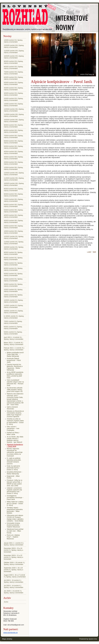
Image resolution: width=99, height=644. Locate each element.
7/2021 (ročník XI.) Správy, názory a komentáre (13, 322)
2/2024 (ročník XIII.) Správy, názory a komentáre (14, 163)
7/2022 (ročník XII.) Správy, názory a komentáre (13, 264)
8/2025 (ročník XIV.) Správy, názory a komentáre (14, 68)
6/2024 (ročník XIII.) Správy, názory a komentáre (14, 142)
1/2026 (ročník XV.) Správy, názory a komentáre (13, 41)
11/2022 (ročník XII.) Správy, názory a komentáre (14, 243)
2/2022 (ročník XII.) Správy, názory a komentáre (13, 290)
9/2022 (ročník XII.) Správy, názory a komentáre (13, 253)
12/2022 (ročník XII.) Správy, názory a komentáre (14, 237)
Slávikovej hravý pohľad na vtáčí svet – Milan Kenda (15, 531)
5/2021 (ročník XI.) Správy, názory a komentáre (13, 333)
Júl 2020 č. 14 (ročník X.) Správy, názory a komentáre (14, 587)
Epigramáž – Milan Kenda (13, 477)
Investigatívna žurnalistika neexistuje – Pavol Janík (15, 498)
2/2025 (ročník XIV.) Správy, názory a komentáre (14, 99)
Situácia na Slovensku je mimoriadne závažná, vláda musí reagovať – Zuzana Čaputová (15, 414)
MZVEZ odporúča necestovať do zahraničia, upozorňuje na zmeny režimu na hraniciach (15, 452)
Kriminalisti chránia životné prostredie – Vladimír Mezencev (14, 525)
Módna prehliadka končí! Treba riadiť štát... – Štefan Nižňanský (15, 354)
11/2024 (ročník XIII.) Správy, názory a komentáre (14, 115)
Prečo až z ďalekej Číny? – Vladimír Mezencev (13, 537)
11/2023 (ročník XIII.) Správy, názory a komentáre (14, 179)
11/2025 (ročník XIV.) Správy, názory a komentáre (14, 52)
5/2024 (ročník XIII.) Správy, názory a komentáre (14, 147)
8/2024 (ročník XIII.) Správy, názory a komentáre (14, 131)
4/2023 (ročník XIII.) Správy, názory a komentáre (14, 216)
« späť (89, 252)
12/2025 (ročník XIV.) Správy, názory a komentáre (14, 46)
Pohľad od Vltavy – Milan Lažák (13, 434)
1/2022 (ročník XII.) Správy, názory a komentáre (13, 296)
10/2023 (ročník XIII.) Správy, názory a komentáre (14, 184)
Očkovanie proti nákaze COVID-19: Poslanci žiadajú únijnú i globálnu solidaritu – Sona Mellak (15, 518)
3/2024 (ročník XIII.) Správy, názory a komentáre (14, 158)
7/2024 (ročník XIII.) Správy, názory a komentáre (14, 137)
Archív (6, 602)
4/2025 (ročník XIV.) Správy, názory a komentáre (14, 89)
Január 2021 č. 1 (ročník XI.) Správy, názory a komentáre (14, 544)
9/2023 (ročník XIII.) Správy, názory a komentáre (14, 190)
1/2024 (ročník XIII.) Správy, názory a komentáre (14, 168)
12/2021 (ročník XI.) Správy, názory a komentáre (14, 301)
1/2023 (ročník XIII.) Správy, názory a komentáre (14, 232)
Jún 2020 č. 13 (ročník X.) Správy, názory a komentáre (14, 592)
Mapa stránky (7, 639)
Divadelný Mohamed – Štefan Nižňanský (14, 473)
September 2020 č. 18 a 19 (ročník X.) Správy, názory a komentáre (14, 570)
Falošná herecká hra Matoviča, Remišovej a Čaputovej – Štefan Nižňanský (15, 367)
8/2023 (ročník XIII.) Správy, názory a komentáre (14, 195)
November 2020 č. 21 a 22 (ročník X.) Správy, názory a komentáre (14, 557)
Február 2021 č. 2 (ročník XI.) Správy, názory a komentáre (22, 30)
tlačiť (94, 252)
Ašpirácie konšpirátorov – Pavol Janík (15, 445)
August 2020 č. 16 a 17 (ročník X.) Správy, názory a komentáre (15, 576)
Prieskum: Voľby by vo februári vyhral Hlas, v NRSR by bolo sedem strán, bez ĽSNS (14, 483)
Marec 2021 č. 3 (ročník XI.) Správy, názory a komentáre (14, 344)
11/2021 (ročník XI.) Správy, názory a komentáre (14, 306)
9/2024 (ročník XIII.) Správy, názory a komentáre (14, 126)
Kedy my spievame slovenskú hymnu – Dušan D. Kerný (13, 468)
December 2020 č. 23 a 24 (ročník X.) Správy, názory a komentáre (14, 550)
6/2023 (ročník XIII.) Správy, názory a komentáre (14, 206)
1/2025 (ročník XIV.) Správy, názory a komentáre (14, 105)
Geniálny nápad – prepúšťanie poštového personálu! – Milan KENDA (15, 510)
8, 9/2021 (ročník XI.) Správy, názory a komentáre (14, 317)
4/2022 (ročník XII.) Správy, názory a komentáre (13, 280)
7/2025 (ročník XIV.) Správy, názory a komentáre (14, 73)
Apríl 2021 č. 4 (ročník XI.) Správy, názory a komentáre (14, 338)
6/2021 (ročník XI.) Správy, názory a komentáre (13, 328)
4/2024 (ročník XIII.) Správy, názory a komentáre (14, 152)
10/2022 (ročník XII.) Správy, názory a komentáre (14, 248)
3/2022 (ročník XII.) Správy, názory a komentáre (13, 285)
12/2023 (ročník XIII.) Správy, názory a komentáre (14, 174)
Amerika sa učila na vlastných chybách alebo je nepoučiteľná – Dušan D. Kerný (15, 422)
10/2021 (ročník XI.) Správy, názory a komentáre (14, 312)
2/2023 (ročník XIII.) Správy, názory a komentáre (14, 227)
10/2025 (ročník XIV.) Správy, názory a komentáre (14, 57)
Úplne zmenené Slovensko (12, 408)
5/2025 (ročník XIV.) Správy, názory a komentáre (14, 83)
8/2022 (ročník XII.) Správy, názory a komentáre (13, 259)
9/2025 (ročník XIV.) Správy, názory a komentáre (14, 62)
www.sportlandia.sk (11, 633)
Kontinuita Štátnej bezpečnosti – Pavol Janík (14, 360)
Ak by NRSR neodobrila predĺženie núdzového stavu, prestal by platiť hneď (15, 375)
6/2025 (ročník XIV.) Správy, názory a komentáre (14, 78)
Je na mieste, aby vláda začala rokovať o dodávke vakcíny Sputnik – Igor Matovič (15, 439)
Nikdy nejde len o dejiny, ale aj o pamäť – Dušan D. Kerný (15, 504)
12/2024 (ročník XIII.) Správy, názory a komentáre (14, 110)
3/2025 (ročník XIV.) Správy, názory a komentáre (14, 94)
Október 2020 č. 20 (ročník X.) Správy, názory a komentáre (14, 563)
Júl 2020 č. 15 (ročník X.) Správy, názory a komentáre (14, 581)
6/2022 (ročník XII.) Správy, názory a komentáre (13, 269)
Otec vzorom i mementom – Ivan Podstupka (13, 428)
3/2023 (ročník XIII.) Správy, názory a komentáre (14, 221)
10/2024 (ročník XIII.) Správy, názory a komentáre (14, 121)
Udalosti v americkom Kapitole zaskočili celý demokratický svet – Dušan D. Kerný (14, 491)
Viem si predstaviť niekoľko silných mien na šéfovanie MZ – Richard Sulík (15, 383)
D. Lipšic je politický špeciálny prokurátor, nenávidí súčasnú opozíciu (14, 461)
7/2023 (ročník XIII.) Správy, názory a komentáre (14, 200)
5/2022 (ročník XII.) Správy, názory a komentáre (13, 275)
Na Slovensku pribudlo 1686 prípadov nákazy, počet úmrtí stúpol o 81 (15, 390)
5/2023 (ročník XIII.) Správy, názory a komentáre (14, 211)
